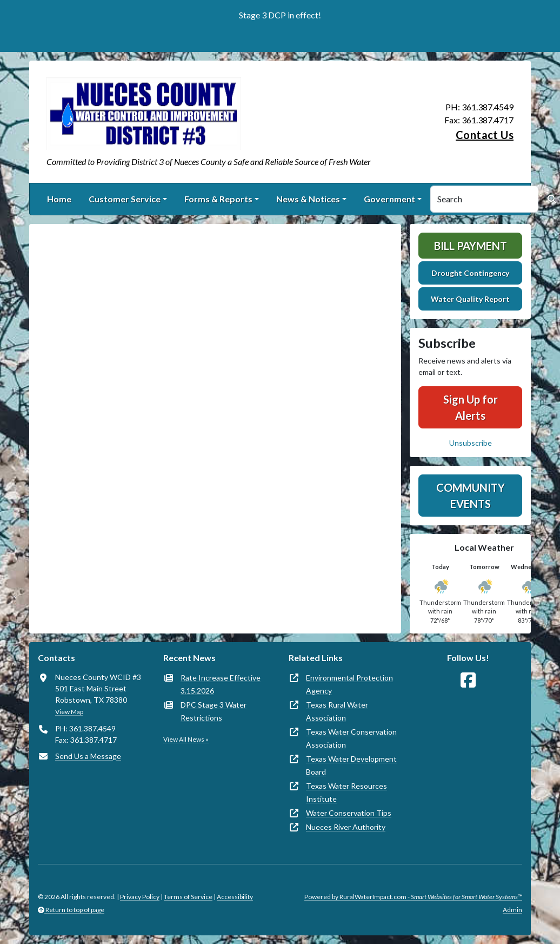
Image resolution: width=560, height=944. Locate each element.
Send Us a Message (88, 756)
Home (59, 199)
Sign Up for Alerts (471, 407)
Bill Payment (471, 246)
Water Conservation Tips (349, 813)
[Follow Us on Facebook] (468, 680)
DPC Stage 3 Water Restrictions (214, 711)
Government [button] (389, 199)
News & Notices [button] (308, 199)
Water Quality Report (470, 299)
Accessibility (235, 897)
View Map (69, 712)
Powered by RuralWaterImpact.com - (413, 897)
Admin (512, 910)
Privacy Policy (140, 897)
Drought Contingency (470, 273)
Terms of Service (188, 897)
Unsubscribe (471, 443)
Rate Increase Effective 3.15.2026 (221, 684)
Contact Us (485, 135)
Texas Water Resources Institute (346, 792)
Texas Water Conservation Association (351, 738)
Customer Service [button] (125, 199)
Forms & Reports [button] (218, 199)
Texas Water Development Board (351, 765)
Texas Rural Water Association (337, 711)
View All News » (186, 739)
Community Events (471, 496)
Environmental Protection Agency (349, 684)
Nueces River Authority (346, 827)
